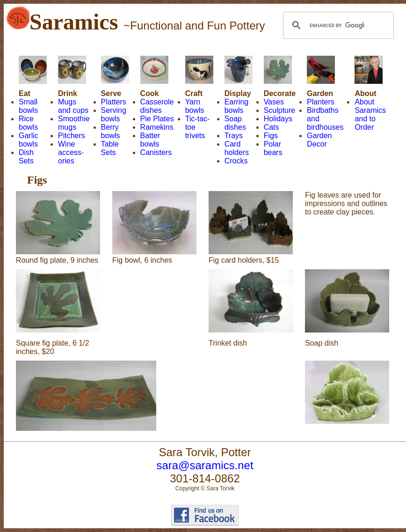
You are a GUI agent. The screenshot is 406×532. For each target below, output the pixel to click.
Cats (272, 127)
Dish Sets (26, 157)
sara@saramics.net (205, 465)
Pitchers (72, 136)
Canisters (156, 152)
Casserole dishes (157, 106)
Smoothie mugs (74, 123)
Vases (274, 102)
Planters (321, 102)
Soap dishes (235, 123)
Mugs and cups (73, 106)
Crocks (236, 161)
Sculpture (280, 110)
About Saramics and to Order (370, 115)
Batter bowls (150, 140)
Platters (114, 102)
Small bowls (28, 106)
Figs (271, 136)
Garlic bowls (29, 140)
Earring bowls (237, 106)
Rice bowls (28, 123)
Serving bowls (114, 115)
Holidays (278, 119)
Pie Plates (157, 119)
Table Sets (110, 148)
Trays (234, 136)
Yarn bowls (195, 106)
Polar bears (273, 148)
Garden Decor (319, 140)
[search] (337, 25)
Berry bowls (111, 131)
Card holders (237, 148)
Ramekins (157, 127)
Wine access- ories (71, 152)
